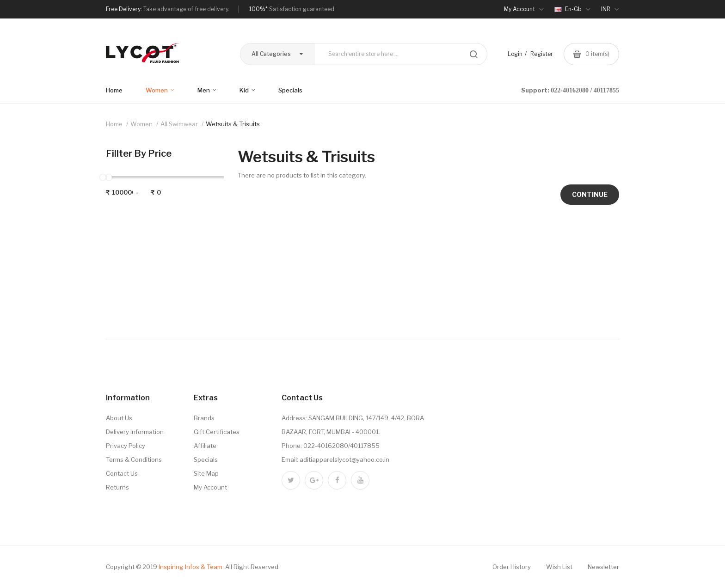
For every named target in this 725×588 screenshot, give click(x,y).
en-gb (572, 9)
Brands (204, 418)
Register (542, 54)
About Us (119, 418)
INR (610, 9)
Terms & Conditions (134, 459)
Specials (206, 459)
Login (515, 54)
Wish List (559, 567)
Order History (512, 567)
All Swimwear (179, 124)
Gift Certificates (217, 432)
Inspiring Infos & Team (190, 567)
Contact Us (122, 473)
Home (114, 124)
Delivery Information (135, 432)
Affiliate (205, 446)
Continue (590, 194)
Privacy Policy (126, 446)
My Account (210, 487)
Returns (117, 487)
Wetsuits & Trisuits (233, 124)
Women (141, 124)
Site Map (206, 473)
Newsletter (603, 567)
